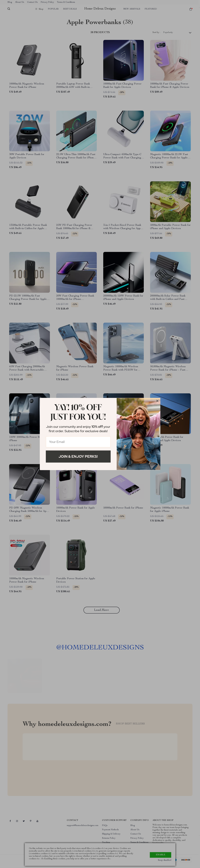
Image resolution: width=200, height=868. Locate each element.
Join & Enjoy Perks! (78, 456)
